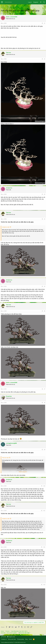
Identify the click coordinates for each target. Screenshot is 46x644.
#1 (45, 23)
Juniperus (9, 188)
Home (30, 639)
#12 (44, 547)
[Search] (44, 2)
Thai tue (8, 53)
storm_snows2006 (7, 13)
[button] (2, 2)
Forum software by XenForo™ (13, 642)
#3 (45, 194)
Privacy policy (21, 639)
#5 (45, 286)
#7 (45, 389)
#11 (44, 511)
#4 (45, 219)
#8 (45, 403)
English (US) (11, 637)
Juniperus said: (6, 227)
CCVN (4, 637)
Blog (26, 639)
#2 (45, 59)
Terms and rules (12, 639)
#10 (44, 486)
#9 (45, 450)
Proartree (9, 396)
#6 (45, 311)
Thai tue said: (5, 458)
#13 (44, 585)
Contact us (4, 639)
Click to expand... (23, 472)
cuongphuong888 (11, 443)
